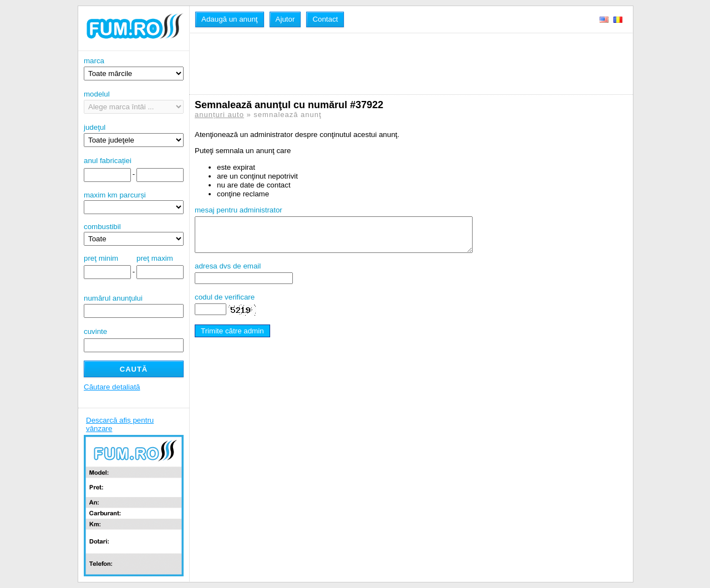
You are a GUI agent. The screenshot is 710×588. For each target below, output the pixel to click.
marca (134, 69)
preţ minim (101, 258)
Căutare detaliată (112, 387)
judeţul (134, 135)
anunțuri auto (219, 115)
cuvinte (95, 331)
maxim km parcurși (115, 195)
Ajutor (285, 19)
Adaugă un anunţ (230, 19)
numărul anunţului (134, 306)
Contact (325, 19)
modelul (134, 102)
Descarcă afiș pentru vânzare (120, 424)
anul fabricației (108, 161)
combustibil (102, 227)
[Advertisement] (397, 64)
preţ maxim (155, 258)
